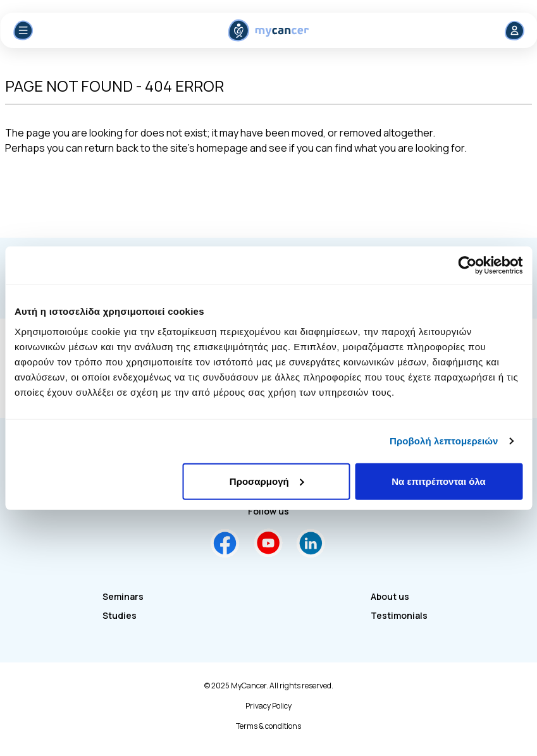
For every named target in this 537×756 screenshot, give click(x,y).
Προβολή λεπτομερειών (444, 441)
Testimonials (399, 615)
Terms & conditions (268, 726)
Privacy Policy (268, 706)
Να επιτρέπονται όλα (439, 481)
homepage (222, 148)
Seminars (123, 596)
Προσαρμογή (267, 481)
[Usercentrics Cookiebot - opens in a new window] (467, 265)
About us (390, 596)
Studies (120, 615)
